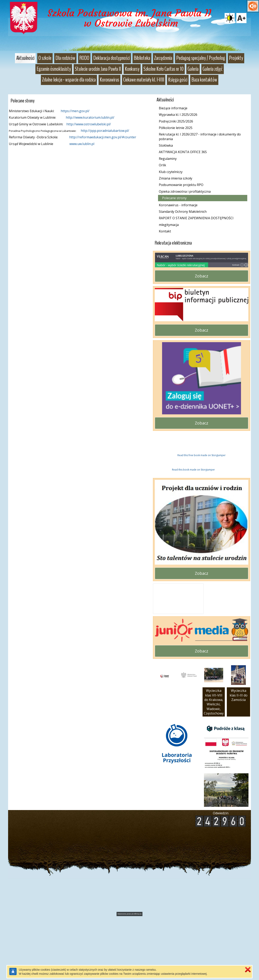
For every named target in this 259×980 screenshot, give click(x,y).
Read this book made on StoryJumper (193, 533)
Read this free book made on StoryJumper (202, 518)
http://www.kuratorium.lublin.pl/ (90, 117)
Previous (154, 478)
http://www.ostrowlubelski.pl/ (89, 124)
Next (240, 478)
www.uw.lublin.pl (82, 144)
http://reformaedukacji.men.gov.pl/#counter (103, 137)
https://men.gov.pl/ (75, 111)
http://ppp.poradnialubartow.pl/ (105, 131)
